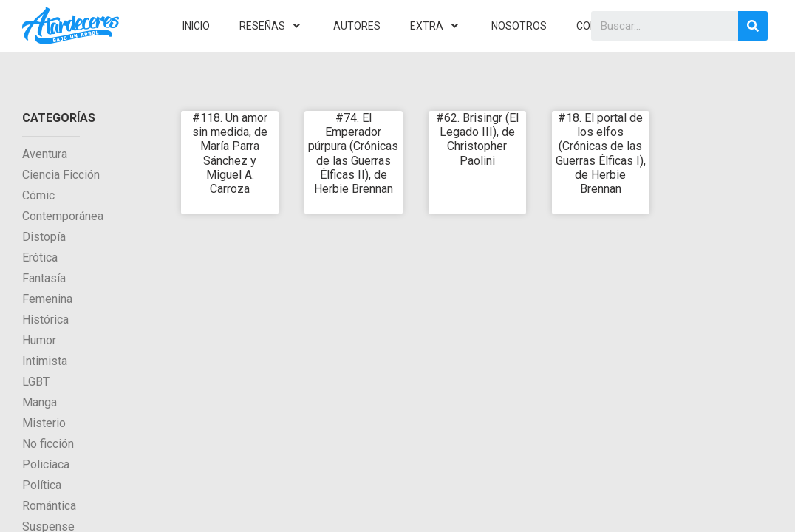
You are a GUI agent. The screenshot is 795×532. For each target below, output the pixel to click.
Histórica (45, 320)
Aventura (45, 154)
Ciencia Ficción (61, 175)
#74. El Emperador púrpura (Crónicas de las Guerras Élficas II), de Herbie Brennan (353, 153)
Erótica (40, 258)
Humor (39, 340)
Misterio (44, 423)
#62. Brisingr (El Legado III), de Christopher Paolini (477, 139)
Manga (40, 402)
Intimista (45, 361)
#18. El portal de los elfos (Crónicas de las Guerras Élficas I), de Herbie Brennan (601, 153)
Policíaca (46, 464)
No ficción (48, 444)
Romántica (49, 506)
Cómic (38, 195)
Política (42, 485)
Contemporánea (63, 216)
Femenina (47, 299)
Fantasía (44, 278)
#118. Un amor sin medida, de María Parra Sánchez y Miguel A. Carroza (230, 153)
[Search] (753, 26)
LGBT (36, 382)
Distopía (44, 237)
